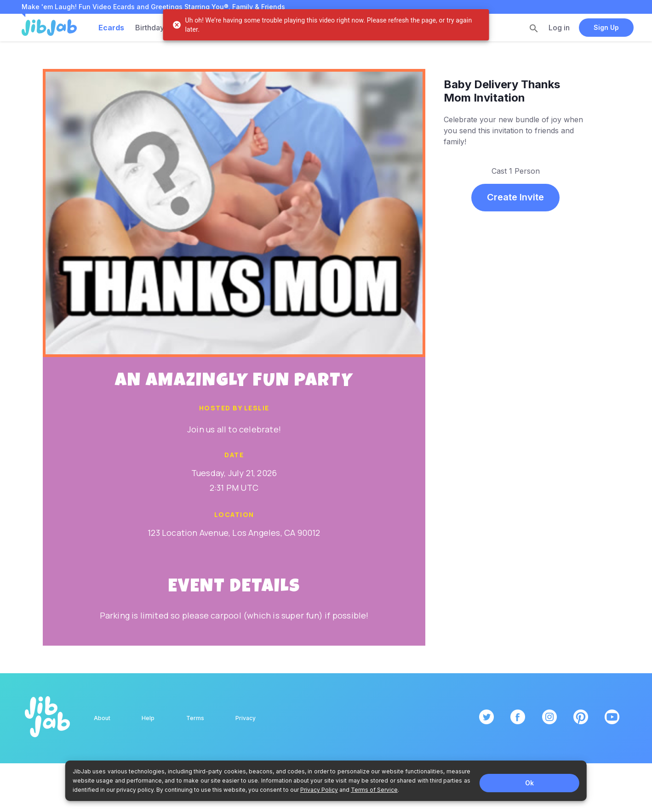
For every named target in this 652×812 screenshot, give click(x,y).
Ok (529, 783)
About (102, 718)
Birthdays (152, 28)
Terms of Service (374, 790)
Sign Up (606, 27)
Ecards (111, 28)
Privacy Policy (319, 790)
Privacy (246, 718)
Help (148, 718)
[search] (534, 28)
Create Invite (515, 197)
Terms (195, 718)
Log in (559, 28)
